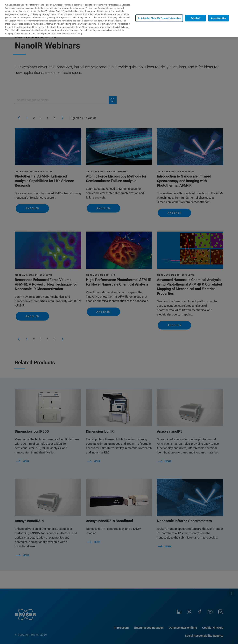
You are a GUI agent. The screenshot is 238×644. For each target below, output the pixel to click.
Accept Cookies (219, 18)
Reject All (195, 18)
